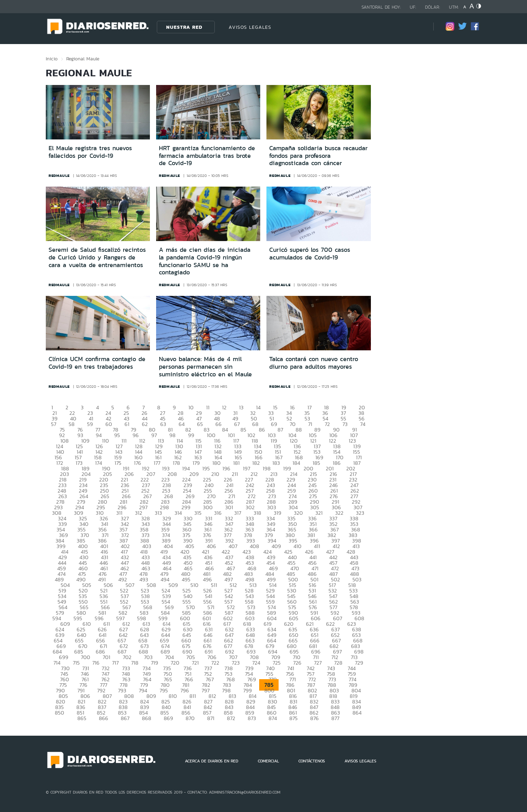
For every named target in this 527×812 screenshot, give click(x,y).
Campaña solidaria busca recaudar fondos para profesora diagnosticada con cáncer (318, 156)
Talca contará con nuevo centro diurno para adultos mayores (314, 363)
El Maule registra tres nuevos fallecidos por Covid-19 (90, 152)
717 (115, 663)
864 (357, 713)
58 (72, 424)
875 (294, 718)
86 (262, 430)
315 (198, 513)
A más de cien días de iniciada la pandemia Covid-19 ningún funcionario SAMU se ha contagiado (205, 261)
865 (82, 718)
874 (273, 718)
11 (208, 407)
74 (363, 424)
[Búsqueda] (418, 27)
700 (86, 657)
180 (216, 463)
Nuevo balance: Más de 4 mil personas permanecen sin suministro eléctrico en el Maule (205, 366)
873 (252, 718)
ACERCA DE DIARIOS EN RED (212, 761)
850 (59, 713)
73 (345, 424)
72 (327, 424)
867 (125, 718)
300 (208, 507)
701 (107, 657)
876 (314, 718)
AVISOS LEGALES (250, 27)
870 (190, 718)
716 (96, 663)
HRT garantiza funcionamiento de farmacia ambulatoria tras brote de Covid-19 (207, 156)
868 (147, 718)
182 (256, 463)
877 (335, 718)
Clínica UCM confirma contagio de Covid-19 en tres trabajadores (97, 363)
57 (54, 424)
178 (176, 463)
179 (196, 463)
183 (276, 463)
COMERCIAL (268, 761)
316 (218, 513)
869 (168, 718)
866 (104, 718)
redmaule (59, 176)
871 (211, 718)
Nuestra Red (184, 27)
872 (231, 718)
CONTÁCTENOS (312, 761)
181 (236, 463)
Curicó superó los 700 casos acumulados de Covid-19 (310, 254)
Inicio (52, 59)
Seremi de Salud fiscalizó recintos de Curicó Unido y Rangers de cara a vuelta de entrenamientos (97, 257)
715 (76, 663)
